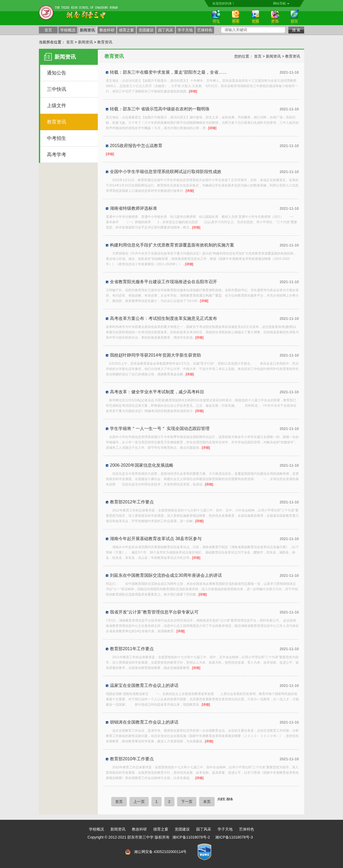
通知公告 (57, 73)
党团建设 (146, 30)
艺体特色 (205, 30)
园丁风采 (166, 30)
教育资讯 (105, 42)
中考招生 (57, 138)
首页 (48, 30)
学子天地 (185, 30)
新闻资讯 (87, 30)
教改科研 (107, 30)
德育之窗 (126, 30)
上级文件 (57, 106)
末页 (207, 802)
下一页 (187, 802)
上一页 (139, 802)
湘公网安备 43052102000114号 (160, 852)
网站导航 (281, 3)
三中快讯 (57, 89)
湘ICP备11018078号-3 (234, 837)
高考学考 (57, 155)
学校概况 (68, 30)
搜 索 (296, 30)
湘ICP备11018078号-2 (191, 837)
